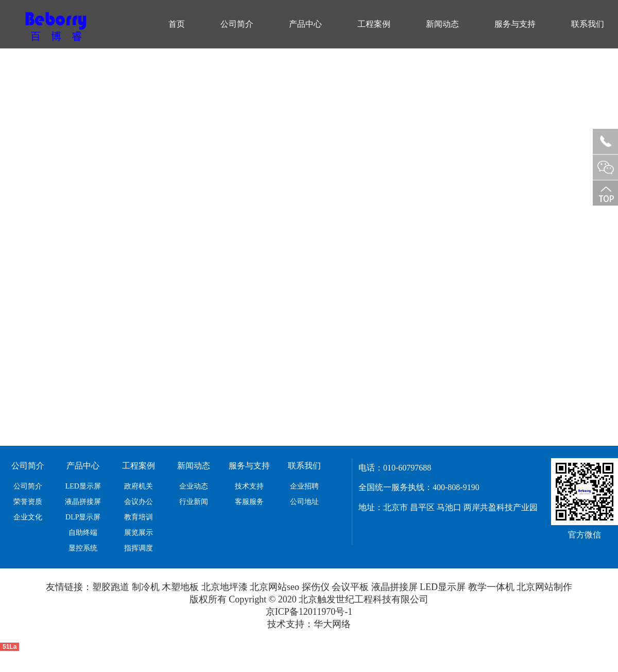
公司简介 (237, 24)
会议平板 (350, 587)
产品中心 (305, 24)
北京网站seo (274, 587)
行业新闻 (194, 502)
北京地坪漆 (225, 587)
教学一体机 (491, 587)
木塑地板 (180, 587)
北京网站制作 (544, 587)
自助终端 (83, 533)
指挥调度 (139, 548)
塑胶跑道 (111, 587)
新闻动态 (442, 24)
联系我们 (588, 24)
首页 (177, 24)
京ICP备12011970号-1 (309, 612)
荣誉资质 (28, 502)
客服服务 (249, 502)
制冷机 (146, 587)
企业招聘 (304, 486)
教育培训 (139, 517)
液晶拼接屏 (83, 502)
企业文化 (28, 517)
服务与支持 (515, 24)
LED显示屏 (83, 486)
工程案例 (374, 24)
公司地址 (304, 502)
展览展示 (139, 533)
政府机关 (139, 486)
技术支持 (249, 486)
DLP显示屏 (83, 517)
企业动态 (194, 486)
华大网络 (332, 624)
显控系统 (83, 548)
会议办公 (139, 502)
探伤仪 (316, 587)
